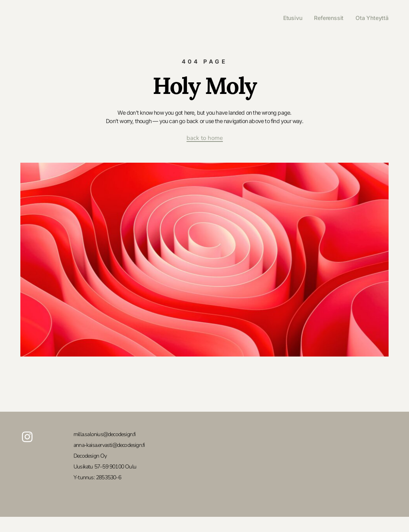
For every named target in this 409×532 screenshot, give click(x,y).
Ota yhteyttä (372, 18)
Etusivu (293, 18)
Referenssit (329, 18)
